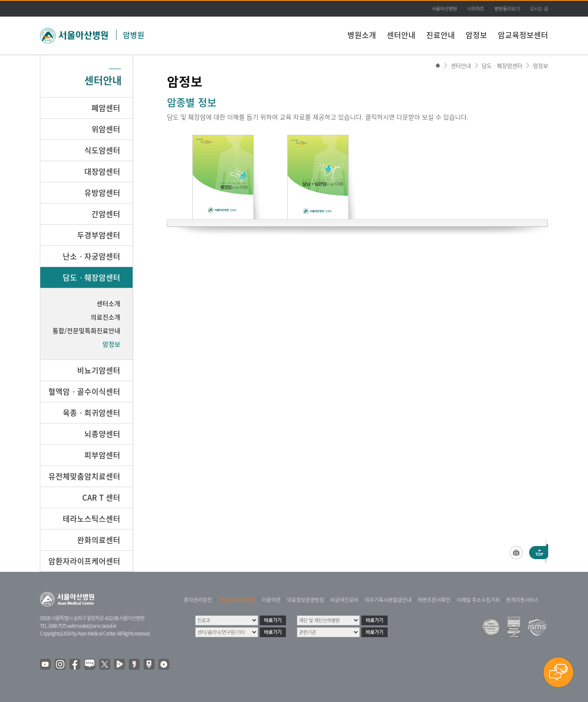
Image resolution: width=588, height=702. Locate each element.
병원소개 (362, 35)
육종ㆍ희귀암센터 (92, 413)
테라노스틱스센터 (92, 519)
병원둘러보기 (507, 9)
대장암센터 (102, 171)
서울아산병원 (444, 9)
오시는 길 (539, 9)
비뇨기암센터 (99, 370)
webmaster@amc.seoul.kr (92, 626)
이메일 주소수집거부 (478, 600)
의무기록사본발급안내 (388, 600)
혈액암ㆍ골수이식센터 (84, 391)
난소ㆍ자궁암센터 (92, 256)
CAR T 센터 (101, 497)
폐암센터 (106, 108)
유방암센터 (102, 193)
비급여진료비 (344, 600)
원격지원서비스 (523, 600)
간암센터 (106, 214)
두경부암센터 (99, 235)
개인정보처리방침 (237, 600)
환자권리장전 (198, 600)
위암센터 (106, 129)
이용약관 (271, 600)
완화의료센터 (99, 540)
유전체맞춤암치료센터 (84, 476)
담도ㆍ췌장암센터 (502, 65)
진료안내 (441, 35)
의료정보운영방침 (305, 600)
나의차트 (476, 9)
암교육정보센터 (523, 35)
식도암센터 (102, 150)
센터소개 (108, 304)
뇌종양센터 (102, 434)
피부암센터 (102, 455)
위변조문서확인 (434, 600)
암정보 (476, 35)
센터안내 (401, 35)
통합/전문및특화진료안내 (86, 331)
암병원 (134, 35)
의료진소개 (105, 317)
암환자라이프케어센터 (84, 561)
